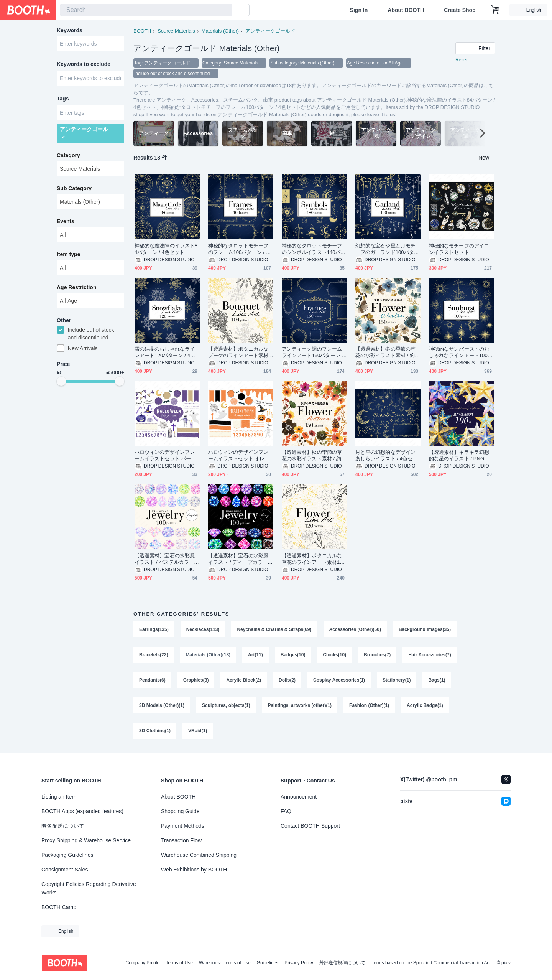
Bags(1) (437, 680)
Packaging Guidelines (67, 855)
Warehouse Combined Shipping (199, 855)
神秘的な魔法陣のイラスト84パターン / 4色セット (166, 249)
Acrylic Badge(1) (425, 705)
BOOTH (142, 31)
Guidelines (268, 963)
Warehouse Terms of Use (225, 963)
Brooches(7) (377, 655)
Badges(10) (293, 655)
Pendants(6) (152, 680)
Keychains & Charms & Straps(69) (274, 629)
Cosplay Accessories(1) (339, 680)
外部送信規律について (342, 963)
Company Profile (142, 963)
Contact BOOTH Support (310, 826)
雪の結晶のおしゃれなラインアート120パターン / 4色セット (165, 352)
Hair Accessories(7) (430, 655)
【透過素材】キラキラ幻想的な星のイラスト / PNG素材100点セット (459, 455)
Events (66, 221)
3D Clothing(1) (155, 731)
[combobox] (146, 10)
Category (68, 155)
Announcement (299, 797)
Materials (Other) (220, 31)
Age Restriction (76, 287)
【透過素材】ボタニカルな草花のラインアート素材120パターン (314, 559)
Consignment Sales (65, 870)
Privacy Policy (299, 963)
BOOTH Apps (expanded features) (82, 811)
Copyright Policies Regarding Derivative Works (89, 888)
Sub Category (74, 188)
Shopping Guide (180, 811)
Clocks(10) (334, 655)
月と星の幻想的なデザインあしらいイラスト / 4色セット (386, 455)
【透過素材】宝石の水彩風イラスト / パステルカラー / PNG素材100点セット (166, 559)
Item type (68, 254)
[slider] (61, 381)
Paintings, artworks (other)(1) (300, 705)
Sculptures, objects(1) (226, 705)
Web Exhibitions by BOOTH (194, 870)
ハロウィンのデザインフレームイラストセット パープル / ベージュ (165, 455)
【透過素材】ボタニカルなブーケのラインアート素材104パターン (240, 352)
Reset (461, 60)
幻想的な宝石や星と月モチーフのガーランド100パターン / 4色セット (387, 249)
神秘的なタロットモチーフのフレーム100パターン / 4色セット (238, 249)
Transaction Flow (181, 840)
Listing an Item (59, 797)
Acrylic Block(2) (244, 680)
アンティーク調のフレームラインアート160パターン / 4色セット (312, 352)
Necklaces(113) (203, 629)
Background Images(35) (425, 629)
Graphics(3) (196, 680)
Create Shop (460, 10)
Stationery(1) (397, 680)
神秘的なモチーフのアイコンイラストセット (459, 249)
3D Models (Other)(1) (162, 705)
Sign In (359, 10)
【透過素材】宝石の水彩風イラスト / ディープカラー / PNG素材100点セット (239, 559)
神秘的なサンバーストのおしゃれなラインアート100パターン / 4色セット (461, 352)
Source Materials (176, 31)
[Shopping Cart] (496, 10)
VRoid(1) (198, 731)
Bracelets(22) (154, 655)
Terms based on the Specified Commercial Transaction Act (431, 963)
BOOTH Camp (59, 907)
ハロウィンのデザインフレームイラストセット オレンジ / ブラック (239, 455)
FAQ (286, 811)
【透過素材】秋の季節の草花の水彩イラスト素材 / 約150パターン (314, 455)
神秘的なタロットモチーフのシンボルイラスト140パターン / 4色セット (314, 249)
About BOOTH (406, 10)
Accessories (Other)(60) (355, 629)
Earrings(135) (154, 629)
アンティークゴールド (270, 31)
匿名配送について (63, 826)
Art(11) (255, 655)
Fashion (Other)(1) (369, 705)
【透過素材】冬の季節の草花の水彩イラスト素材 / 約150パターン (388, 352)
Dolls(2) (287, 680)
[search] (225, 10)
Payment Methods (183, 826)
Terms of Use (179, 963)
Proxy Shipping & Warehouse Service (86, 840)
